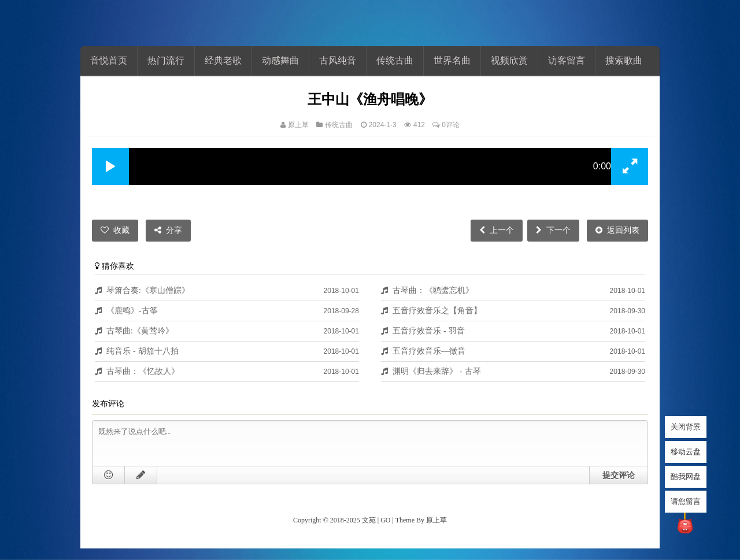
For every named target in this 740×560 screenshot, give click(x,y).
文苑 (369, 520)
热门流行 (166, 60)
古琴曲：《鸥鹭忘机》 (433, 290)
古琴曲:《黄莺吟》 (140, 331)
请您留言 (686, 501)
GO (385, 520)
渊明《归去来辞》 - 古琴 (437, 371)
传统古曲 (395, 60)
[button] (110, 166)
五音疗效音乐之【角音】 (437, 310)
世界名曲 (452, 60)
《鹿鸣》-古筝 (132, 310)
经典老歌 (223, 60)
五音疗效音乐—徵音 (429, 351)
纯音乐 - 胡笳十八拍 (143, 351)
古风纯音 (338, 60)
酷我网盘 (686, 476)
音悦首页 (109, 60)
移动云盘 (686, 452)
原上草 (298, 125)
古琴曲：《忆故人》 (143, 371)
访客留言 (567, 60)
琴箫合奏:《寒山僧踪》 (148, 290)
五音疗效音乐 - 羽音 (429, 331)
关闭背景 (686, 427)
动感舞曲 (280, 60)
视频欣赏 (509, 60)
